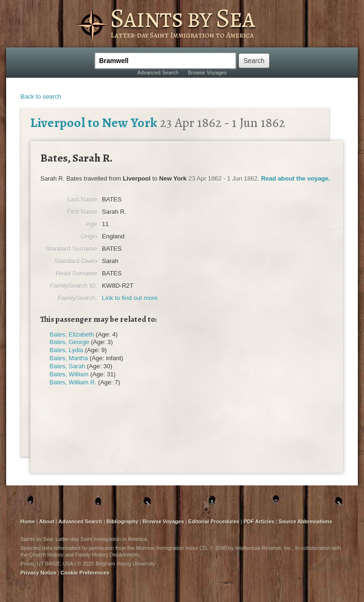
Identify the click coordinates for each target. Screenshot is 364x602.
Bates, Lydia (67, 350)
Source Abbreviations (305, 521)
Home (28, 521)
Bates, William (69, 374)
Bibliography (123, 521)
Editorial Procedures (214, 521)
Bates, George (70, 342)
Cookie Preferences (85, 573)
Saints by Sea (182, 18)
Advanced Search (158, 73)
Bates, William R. (73, 382)
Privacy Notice (38, 573)
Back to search (41, 96)
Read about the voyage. (296, 178)
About (47, 521)
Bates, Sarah (68, 366)
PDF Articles (259, 521)
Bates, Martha (69, 358)
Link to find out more (130, 298)
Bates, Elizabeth (72, 334)
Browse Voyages (207, 73)
